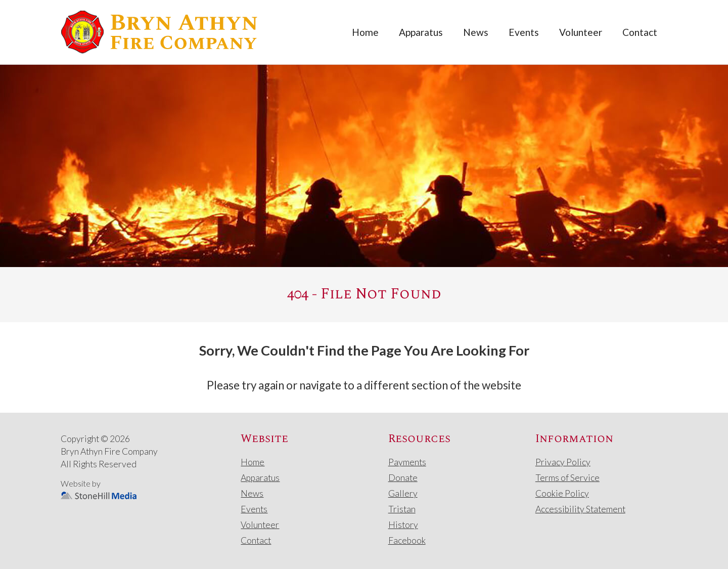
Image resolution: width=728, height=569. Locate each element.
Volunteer (581, 32)
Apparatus (421, 32)
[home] (159, 32)
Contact (640, 32)
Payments (407, 462)
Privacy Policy (563, 462)
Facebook (407, 540)
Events (524, 32)
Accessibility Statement (580, 509)
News (476, 32)
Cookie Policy (562, 493)
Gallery (403, 493)
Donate (403, 478)
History (403, 525)
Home (365, 32)
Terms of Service (567, 478)
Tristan (402, 509)
